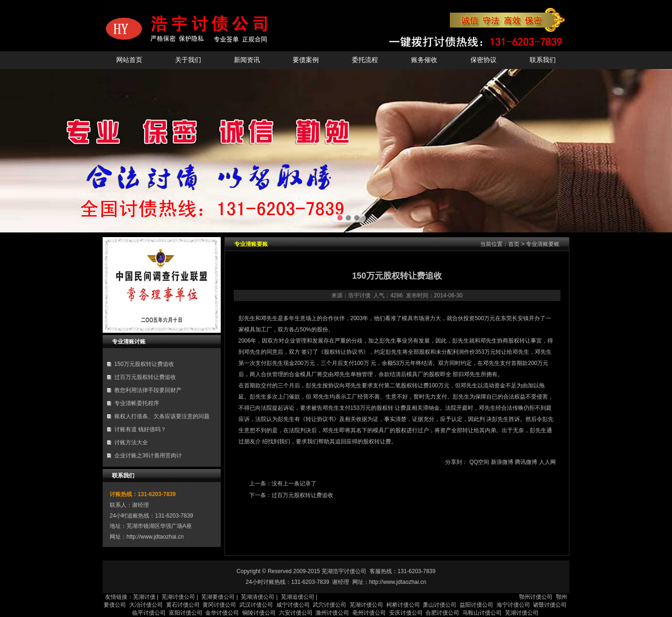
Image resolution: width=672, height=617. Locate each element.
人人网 (547, 462)
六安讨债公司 (296, 613)
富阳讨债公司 (186, 613)
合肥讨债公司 (442, 613)
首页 (514, 244)
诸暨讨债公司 (550, 605)
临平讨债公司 (149, 613)
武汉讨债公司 (256, 605)
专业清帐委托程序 (137, 403)
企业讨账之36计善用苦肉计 (148, 456)
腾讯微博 (526, 462)
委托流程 (365, 60)
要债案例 (306, 60)
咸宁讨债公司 (293, 605)
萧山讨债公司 (440, 605)
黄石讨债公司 (183, 605)
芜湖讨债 (144, 597)
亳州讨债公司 (369, 613)
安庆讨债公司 (406, 613)
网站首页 (129, 60)
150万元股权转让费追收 (144, 364)
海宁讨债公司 (513, 605)
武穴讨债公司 (329, 605)
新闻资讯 (247, 60)
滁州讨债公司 (332, 613)
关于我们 (188, 60)
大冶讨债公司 (146, 605)
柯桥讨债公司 (403, 605)
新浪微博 (502, 462)
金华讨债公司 (222, 613)
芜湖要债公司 (218, 597)
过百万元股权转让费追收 (145, 377)
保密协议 (483, 60)
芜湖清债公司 (258, 597)
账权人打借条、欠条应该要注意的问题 (162, 416)
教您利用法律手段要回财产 (148, 390)
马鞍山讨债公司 (482, 613)
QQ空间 (479, 462)
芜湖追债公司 (298, 597)
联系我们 (543, 60)
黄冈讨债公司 (219, 605)
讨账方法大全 (131, 442)
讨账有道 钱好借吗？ (140, 429)
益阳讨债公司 (476, 605)
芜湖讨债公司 (178, 597)
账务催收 (424, 60)
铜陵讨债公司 (259, 613)
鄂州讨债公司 (536, 597)
